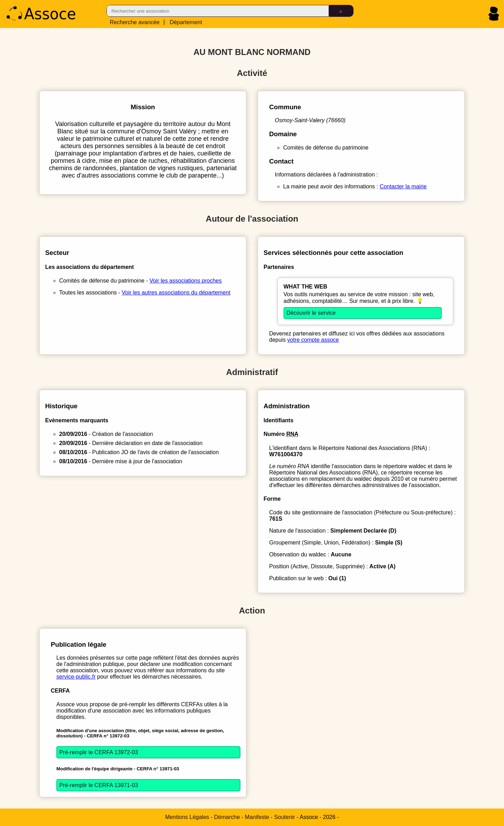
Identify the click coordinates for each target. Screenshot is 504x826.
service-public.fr (76, 677)
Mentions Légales (187, 817)
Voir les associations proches (185, 281)
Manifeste (257, 817)
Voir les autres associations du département (176, 293)
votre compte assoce (313, 340)
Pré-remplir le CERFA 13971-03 (99, 785)
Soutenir (285, 817)
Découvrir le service (311, 313)
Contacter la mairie (403, 186)
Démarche (227, 817)
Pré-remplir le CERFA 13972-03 (99, 752)
